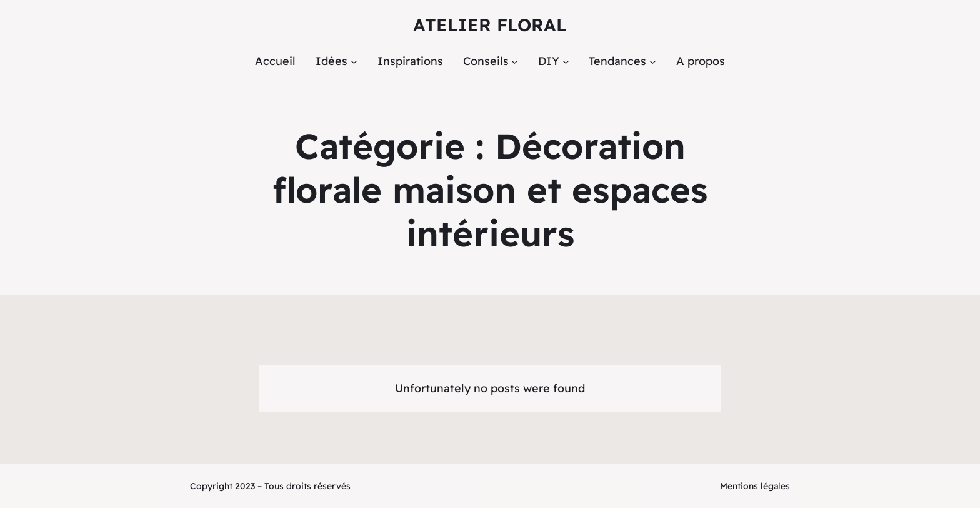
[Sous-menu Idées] (354, 62)
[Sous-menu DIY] (566, 62)
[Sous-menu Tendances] (653, 62)
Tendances (617, 61)
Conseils (486, 61)
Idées (332, 61)
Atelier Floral (490, 25)
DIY (549, 61)
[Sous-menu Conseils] (515, 62)
